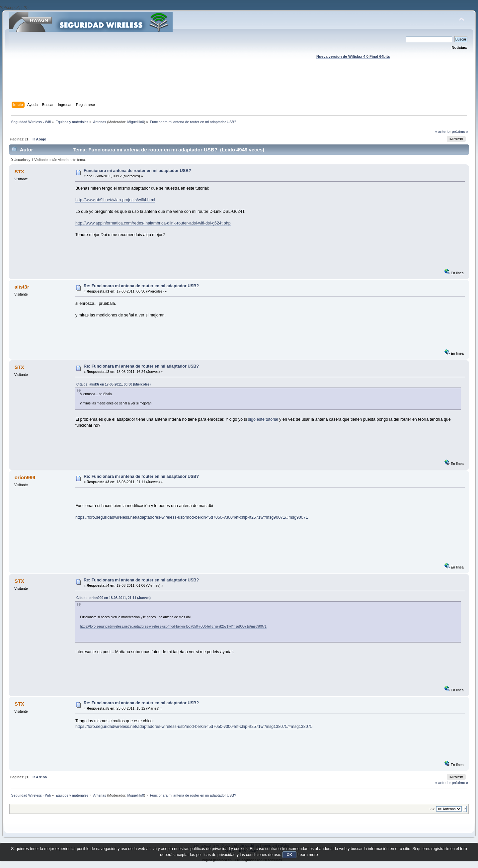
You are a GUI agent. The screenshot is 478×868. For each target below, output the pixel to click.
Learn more (308, 855)
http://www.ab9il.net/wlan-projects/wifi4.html (115, 200)
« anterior (443, 131)
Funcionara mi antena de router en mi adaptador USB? (137, 171)
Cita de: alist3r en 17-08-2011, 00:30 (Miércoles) (114, 384)
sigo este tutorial (263, 419)
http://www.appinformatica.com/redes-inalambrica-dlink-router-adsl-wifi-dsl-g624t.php (153, 223)
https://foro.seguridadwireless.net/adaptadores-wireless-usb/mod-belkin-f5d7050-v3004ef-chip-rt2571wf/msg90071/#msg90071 (192, 517)
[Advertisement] (239, 87)
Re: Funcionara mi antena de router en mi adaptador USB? (141, 286)
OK (290, 855)
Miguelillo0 (136, 122)
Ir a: (432, 809)
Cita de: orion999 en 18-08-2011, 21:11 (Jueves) (114, 598)
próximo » (460, 131)
